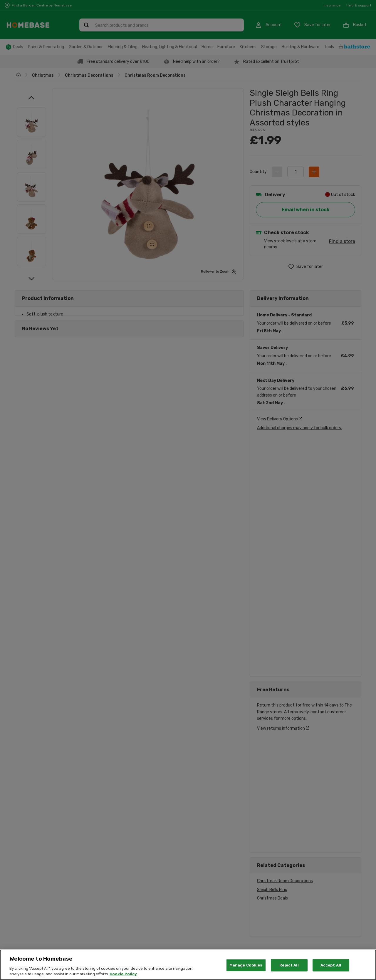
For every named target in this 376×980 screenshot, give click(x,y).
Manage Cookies (246, 965)
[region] (188, 965)
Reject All (289, 965)
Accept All (331, 965)
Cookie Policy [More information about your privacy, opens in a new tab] (123, 974)
